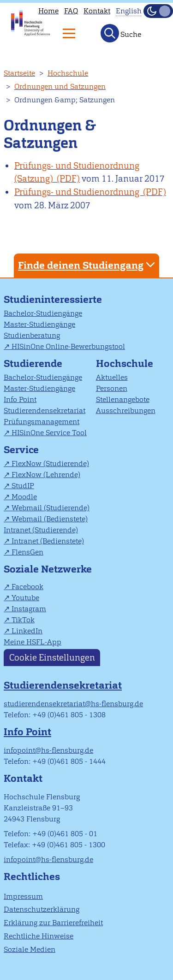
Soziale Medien (30, 949)
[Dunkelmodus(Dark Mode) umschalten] (158, 11)
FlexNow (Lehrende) (46, 475)
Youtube (25, 598)
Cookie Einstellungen (52, 658)
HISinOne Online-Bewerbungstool (68, 346)
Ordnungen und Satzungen (60, 86)
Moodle (24, 497)
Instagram (29, 609)
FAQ (71, 11)
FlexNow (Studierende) (50, 463)
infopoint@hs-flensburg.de (48, 750)
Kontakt (97, 11)
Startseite (19, 73)
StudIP (23, 486)
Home (48, 11)
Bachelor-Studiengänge (43, 313)
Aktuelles (112, 377)
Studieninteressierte (53, 299)
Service (21, 450)
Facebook (27, 587)
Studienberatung (32, 335)
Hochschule (68, 73)
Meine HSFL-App (33, 642)
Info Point (20, 399)
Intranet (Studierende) (41, 530)
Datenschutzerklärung (42, 909)
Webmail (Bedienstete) (50, 519)
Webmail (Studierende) (51, 508)
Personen (112, 388)
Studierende (33, 363)
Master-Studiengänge (39, 324)
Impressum (23, 896)
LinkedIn (27, 631)
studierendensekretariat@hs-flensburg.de (73, 704)
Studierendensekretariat (45, 410)
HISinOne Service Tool (49, 433)
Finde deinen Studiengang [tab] (88, 265)
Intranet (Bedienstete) (48, 541)
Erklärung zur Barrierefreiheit (53, 923)
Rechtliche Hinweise (39, 936)
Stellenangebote (123, 399)
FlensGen (27, 552)
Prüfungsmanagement (42, 422)
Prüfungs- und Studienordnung (78, 192)
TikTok (23, 620)
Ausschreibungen (126, 410)
